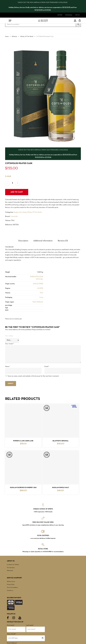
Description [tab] (23, 241)
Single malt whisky (20, 212)
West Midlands (38, 302)
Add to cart (17, 192)
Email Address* (12, 643)
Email (47, 367)
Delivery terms (11, 581)
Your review (10, 344)
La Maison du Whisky (13, 565)
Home (7, 37)
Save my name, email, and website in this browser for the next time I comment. (33, 376)
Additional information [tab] (43, 241)
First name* (11, 625)
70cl (41, 293)
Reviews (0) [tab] (63, 241)
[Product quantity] (12, 183)
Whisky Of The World (27, 37)
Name (8, 367)
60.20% (40, 288)
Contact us (10, 590)
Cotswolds (14, 216)
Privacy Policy (11, 584)
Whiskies (14, 37)
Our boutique (11, 568)
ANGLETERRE (38, 284)
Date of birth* (11, 634)
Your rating (9, 336)
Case (41, 297)
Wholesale (10, 571)
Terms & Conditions (12, 587)
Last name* (30, 625)
